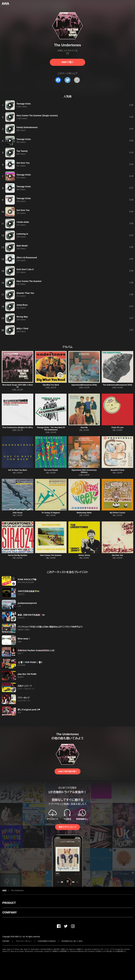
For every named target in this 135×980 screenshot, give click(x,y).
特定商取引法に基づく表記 (72, 941)
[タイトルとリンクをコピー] (77, 80)
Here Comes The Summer (51, 555)
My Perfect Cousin (118, 513)
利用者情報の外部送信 (47, 941)
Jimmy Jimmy (84, 555)
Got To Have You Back (18, 470)
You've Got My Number (18, 555)
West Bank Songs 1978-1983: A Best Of (18, 386)
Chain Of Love (117, 428)
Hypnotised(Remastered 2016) (84, 385)
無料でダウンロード (67, 827)
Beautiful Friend (117, 470)
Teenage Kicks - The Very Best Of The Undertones (51, 429)
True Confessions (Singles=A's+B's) (17, 428)
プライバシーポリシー (24, 941)
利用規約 (6, 941)
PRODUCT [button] (9, 903)
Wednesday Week (84, 513)
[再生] (10, 105)
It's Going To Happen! (51, 513)
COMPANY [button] (10, 912)
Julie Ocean (17, 513)
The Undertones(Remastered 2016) (117, 385)
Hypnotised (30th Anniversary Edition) (84, 471)
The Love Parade (51, 470)
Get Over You (117, 555)
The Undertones (17, 891)
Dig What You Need (51, 385)
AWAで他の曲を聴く (67, 771)
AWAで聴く (67, 62)
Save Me (84, 428)
